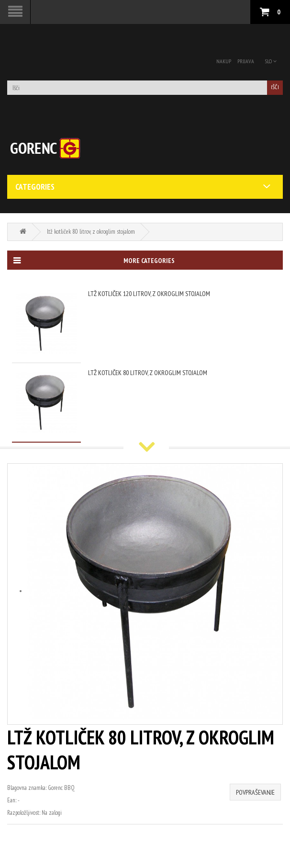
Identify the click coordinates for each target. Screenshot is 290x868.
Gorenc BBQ (61, 788)
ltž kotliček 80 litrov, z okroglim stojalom (91, 232)
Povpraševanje (255, 792)
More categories (94, 261)
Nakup (224, 61)
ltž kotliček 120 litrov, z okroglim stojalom (149, 294)
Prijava (246, 61)
